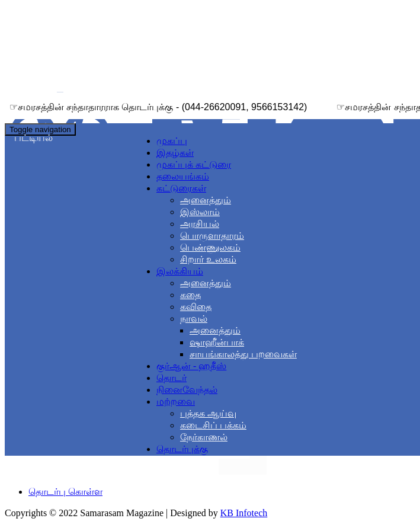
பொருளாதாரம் (212, 236)
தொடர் (171, 378)
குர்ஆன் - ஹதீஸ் (191, 366)
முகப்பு (172, 141)
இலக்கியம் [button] (180, 271)
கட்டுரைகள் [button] (181, 188)
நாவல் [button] (194, 319)
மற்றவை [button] (176, 401)
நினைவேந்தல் (187, 390)
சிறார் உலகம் (208, 259)
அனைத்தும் (206, 200)
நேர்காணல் (204, 437)
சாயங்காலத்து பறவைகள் (243, 354)
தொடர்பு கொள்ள (65, 492)
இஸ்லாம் (200, 212)
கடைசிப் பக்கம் (213, 425)
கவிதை (196, 307)
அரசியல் (200, 224)
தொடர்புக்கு (182, 449)
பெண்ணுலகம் (210, 247)
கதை (190, 295)
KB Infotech (244, 513)
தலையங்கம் (183, 176)
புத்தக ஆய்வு (208, 413)
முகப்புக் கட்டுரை (194, 164)
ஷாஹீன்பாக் (217, 342)
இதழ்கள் (175, 153)
